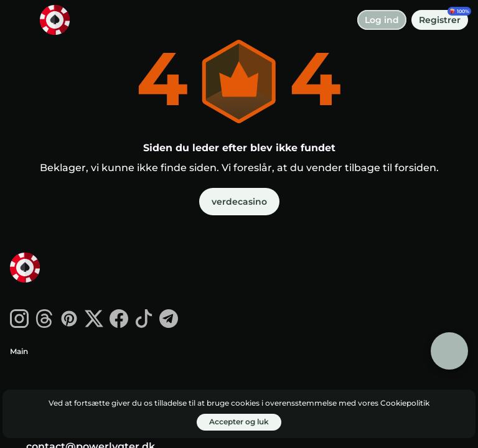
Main (19, 351)
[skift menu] (20, 20)
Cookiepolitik (405, 403)
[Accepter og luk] (239, 422)
